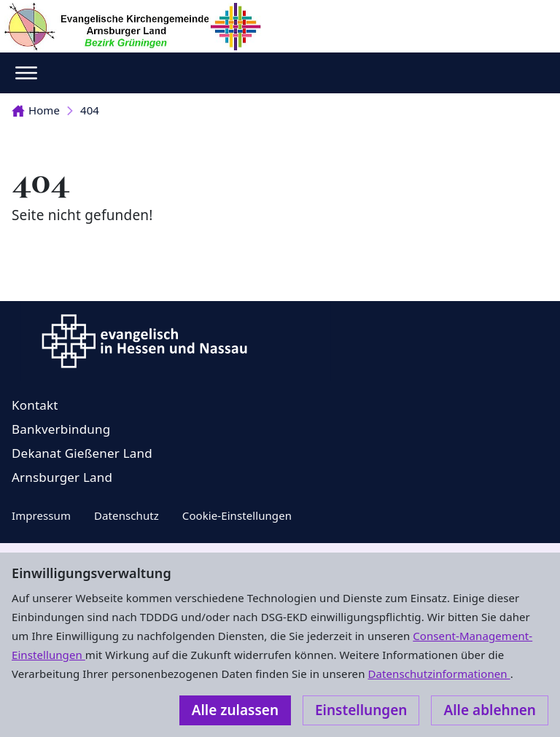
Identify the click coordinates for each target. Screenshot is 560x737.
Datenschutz (127, 515)
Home (36, 110)
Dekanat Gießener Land (82, 453)
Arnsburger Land (62, 477)
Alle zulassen (235, 710)
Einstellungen (361, 710)
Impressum (41, 515)
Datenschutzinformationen (439, 674)
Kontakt (35, 405)
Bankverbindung (61, 429)
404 (90, 110)
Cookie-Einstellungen (237, 515)
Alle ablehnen (490, 710)
